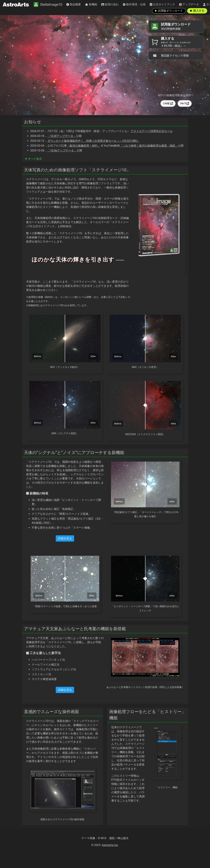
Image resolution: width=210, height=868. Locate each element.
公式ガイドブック (162, 4)
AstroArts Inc (110, 845)
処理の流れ (110, 4)
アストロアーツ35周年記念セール (152, 131)
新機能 (91, 4)
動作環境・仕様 (134, 4)
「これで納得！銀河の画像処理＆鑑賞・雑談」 (149, 146)
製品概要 (74, 4)
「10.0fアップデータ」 (62, 136)
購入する (197, 11)
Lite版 (168, 103)
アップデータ (189, 4)
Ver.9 (185, 103)
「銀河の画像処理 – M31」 (84, 146)
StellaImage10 (48, 5)
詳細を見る (65, 538)
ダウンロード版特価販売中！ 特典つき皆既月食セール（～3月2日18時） (93, 141)
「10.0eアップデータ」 (62, 150)
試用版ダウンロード (169, 11)
